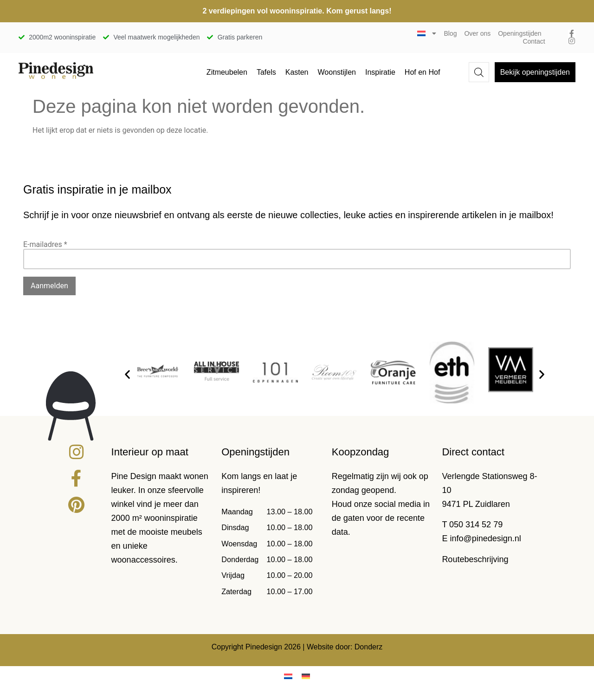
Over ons (477, 33)
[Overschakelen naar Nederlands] (288, 676)
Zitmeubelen (227, 72)
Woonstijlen (337, 72)
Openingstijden (520, 33)
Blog (450, 33)
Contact (534, 41)
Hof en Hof (422, 72)
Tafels (266, 72)
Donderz (368, 647)
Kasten (297, 72)
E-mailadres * (45, 244)
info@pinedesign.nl (485, 538)
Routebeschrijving (475, 559)
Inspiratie (380, 72)
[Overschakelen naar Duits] (306, 676)
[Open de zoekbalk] (479, 72)
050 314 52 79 (476, 525)
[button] (127, 374)
